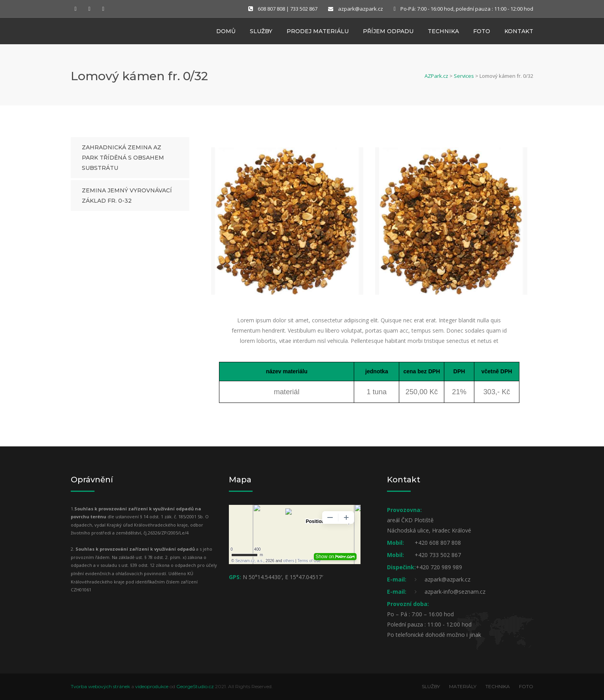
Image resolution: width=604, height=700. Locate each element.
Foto (482, 33)
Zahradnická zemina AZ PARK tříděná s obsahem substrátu (123, 158)
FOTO (526, 686)
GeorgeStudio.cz (195, 686)
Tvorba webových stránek (100, 686)
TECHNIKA (498, 686)
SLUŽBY (431, 686)
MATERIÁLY (463, 686)
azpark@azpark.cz (361, 9)
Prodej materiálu (318, 33)
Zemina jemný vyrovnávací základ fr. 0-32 (127, 196)
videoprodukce (152, 686)
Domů (226, 33)
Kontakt (519, 33)
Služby (261, 33)
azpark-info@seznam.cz (455, 592)
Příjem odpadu (388, 33)
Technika (443, 33)
